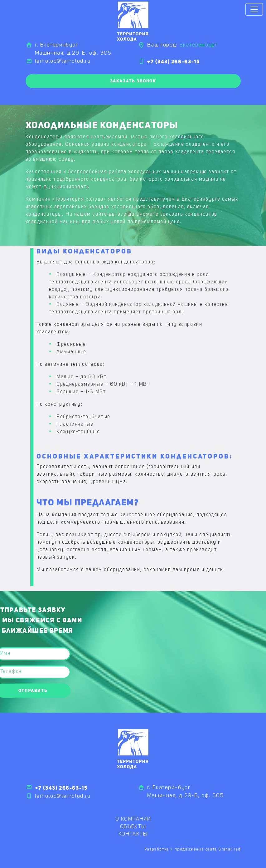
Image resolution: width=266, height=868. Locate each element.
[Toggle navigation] (254, 9)
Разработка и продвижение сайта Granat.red (193, 849)
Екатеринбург (198, 45)
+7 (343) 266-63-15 (174, 61)
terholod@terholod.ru (63, 61)
